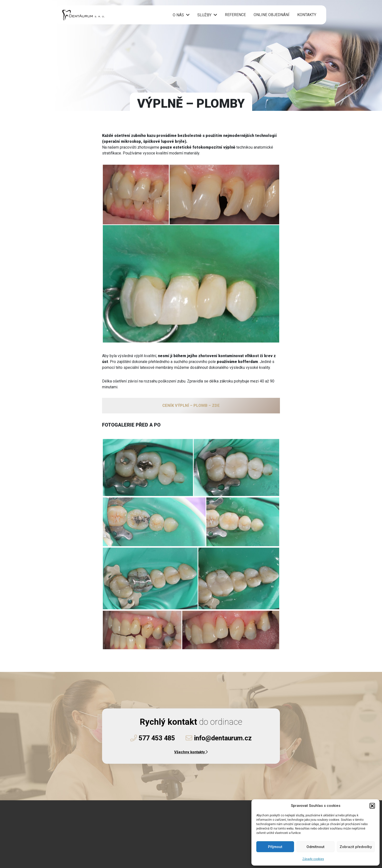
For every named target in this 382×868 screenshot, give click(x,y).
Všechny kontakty (191, 752)
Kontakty (307, 15)
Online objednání (272, 15)
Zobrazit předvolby (356, 847)
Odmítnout (315, 847)
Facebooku (95, 846)
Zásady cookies (313, 859)
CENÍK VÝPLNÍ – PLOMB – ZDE (191, 405)
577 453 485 (153, 738)
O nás (178, 15)
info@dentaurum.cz (219, 738)
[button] (372, 806)
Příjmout (275, 847)
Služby (204, 15)
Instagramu (124, 846)
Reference (235, 15)
